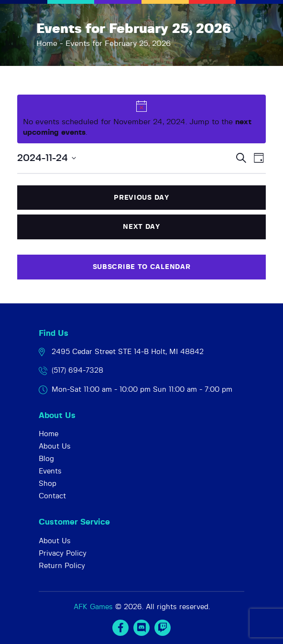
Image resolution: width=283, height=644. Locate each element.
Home (47, 43)
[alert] (142, 119)
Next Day (141, 227)
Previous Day (141, 198)
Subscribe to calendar (142, 267)
